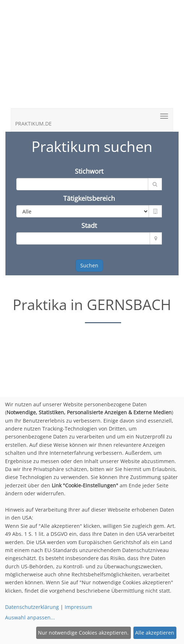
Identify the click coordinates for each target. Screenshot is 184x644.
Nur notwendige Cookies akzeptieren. (83, 633)
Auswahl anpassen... (30, 617)
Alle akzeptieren (155, 633)
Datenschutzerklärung (32, 607)
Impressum (78, 607)
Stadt (89, 225)
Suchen (89, 265)
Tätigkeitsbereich (89, 198)
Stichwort (89, 171)
